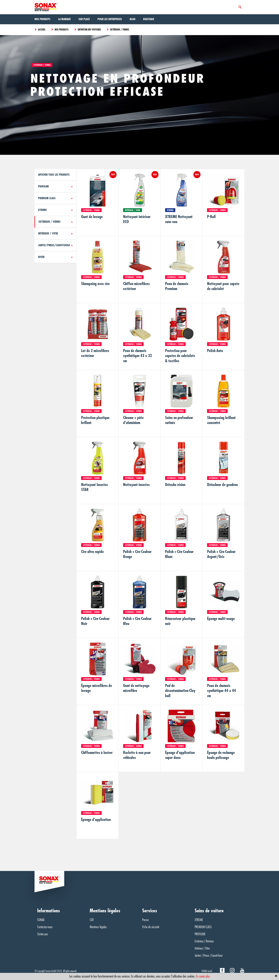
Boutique (149, 19)
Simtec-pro (43, 934)
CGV (92, 920)
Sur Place (84, 19)
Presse (145, 920)
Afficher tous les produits (54, 175)
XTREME (199, 920)
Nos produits (42, 19)
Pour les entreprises (110, 19)
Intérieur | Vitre (202, 948)
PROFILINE (200, 934)
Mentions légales (98, 927)
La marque (64, 19)
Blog (133, 19)
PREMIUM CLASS (203, 927)
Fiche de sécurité (151, 927)
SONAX (41, 920)
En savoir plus (203, 976)
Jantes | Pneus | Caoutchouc (209, 956)
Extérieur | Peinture (204, 941)
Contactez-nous (45, 927)
